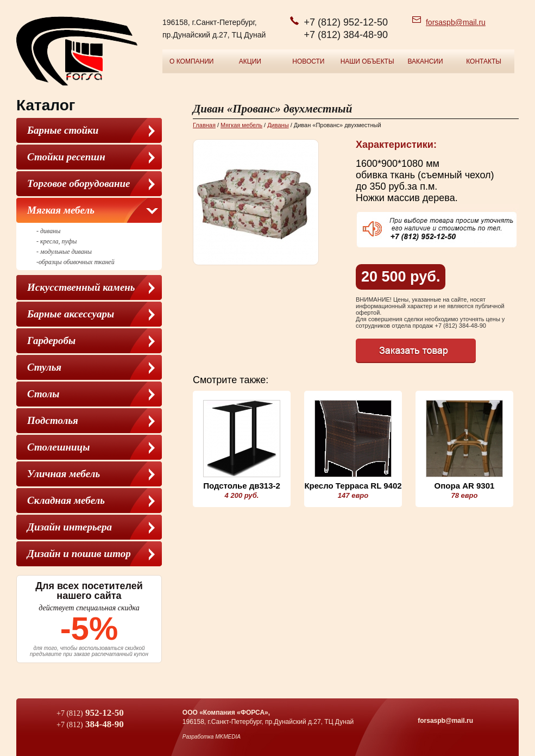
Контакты (484, 61)
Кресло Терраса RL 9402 (353, 486)
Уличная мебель (64, 474)
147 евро (353, 495)
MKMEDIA (228, 737)
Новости (308, 61)
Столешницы (58, 447)
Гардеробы (51, 340)
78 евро (464, 495)
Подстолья (53, 420)
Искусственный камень (81, 287)
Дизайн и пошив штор (79, 554)
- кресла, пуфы (56, 241)
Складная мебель (66, 500)
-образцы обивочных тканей (75, 262)
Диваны (278, 125)
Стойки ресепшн (66, 157)
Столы (43, 394)
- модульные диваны (64, 252)
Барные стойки (63, 130)
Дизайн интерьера (70, 527)
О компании (191, 61)
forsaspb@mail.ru (456, 22)
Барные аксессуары (71, 314)
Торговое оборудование (79, 183)
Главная (204, 125)
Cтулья (44, 367)
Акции (250, 61)
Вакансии (425, 61)
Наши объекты (367, 61)
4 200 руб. (242, 495)
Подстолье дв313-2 (242, 486)
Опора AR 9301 (465, 486)
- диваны (48, 231)
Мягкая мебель (61, 210)
